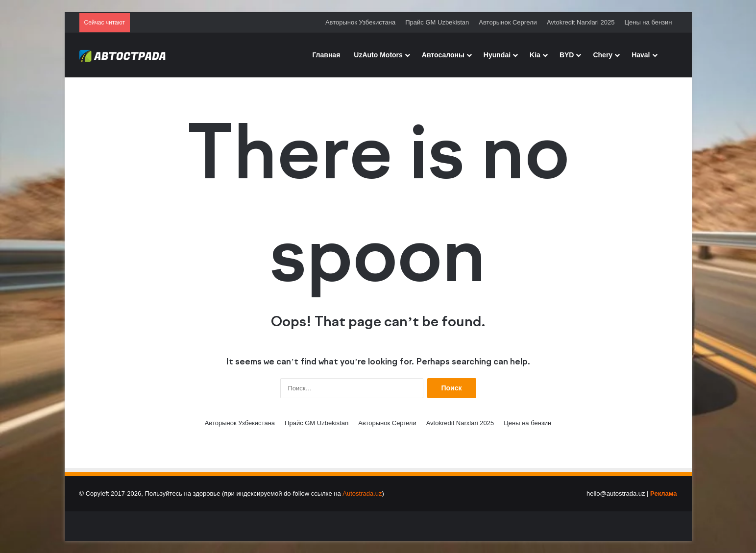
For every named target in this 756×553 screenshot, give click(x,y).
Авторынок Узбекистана (360, 22)
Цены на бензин (648, 22)
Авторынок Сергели (508, 22)
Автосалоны (443, 55)
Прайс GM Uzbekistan (437, 22)
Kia (535, 55)
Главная (326, 55)
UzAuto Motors (378, 55)
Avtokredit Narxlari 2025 (581, 22)
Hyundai (497, 55)
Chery (603, 55)
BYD (567, 55)
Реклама (663, 493)
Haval (641, 55)
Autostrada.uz (362, 493)
